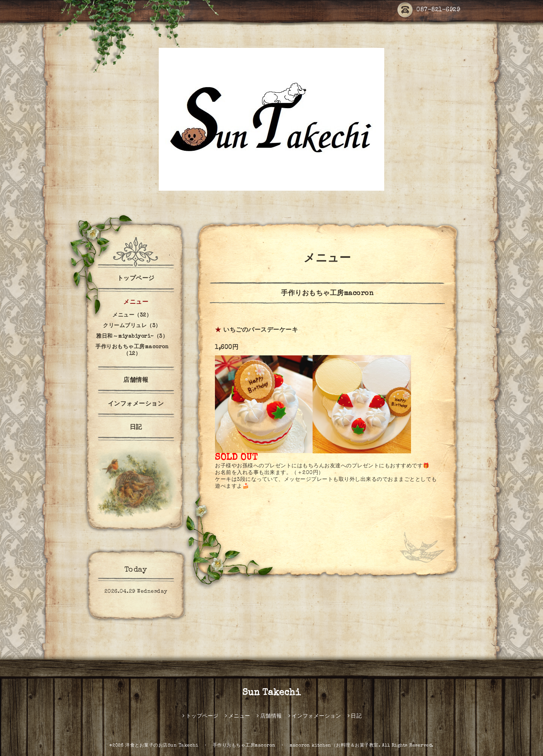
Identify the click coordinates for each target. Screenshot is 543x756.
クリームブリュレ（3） (132, 326)
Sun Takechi (272, 693)
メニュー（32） (132, 315)
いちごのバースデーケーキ (261, 331)
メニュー (136, 303)
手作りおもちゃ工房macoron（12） (132, 350)
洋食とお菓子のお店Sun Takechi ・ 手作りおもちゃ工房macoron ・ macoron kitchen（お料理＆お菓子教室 (252, 746)
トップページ (136, 279)
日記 (136, 428)
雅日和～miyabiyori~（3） (132, 337)
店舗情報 (136, 381)
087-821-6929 (429, 10)
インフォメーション (136, 404)
